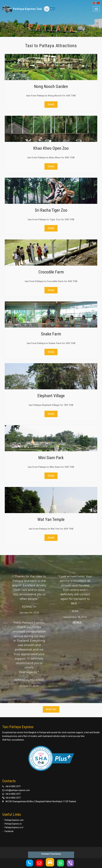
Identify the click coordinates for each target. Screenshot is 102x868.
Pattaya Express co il (14, 827)
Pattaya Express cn (13, 824)
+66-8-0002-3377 (13, 786)
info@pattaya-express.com (18, 790)
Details (51, 104)
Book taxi (51, 709)
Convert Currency (51, 854)
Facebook (9, 831)
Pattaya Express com (14, 820)
